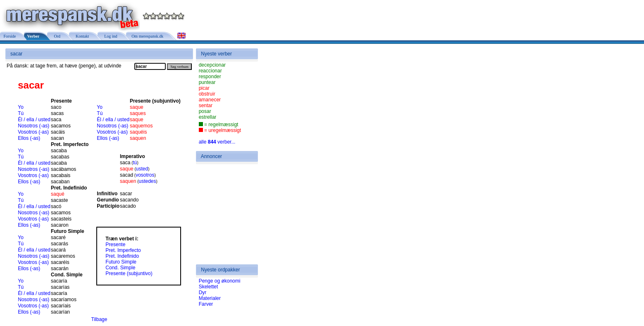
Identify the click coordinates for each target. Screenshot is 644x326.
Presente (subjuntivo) (129, 273)
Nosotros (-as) (33, 126)
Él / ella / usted (34, 120)
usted (142, 169)
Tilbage (99, 319)
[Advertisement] (224, 214)
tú (135, 163)
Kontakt (81, 36)
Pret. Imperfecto (123, 250)
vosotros (145, 175)
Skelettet (209, 287)
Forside (9, 36)
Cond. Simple (120, 268)
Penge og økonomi (220, 281)
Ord (56, 36)
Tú (21, 113)
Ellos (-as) (29, 138)
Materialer (210, 298)
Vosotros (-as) (33, 132)
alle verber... (217, 142)
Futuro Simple (121, 262)
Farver (206, 304)
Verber (33, 36)
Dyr (203, 292)
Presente (115, 244)
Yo (21, 107)
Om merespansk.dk (147, 36)
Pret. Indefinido (122, 256)
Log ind (110, 36)
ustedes (148, 181)
